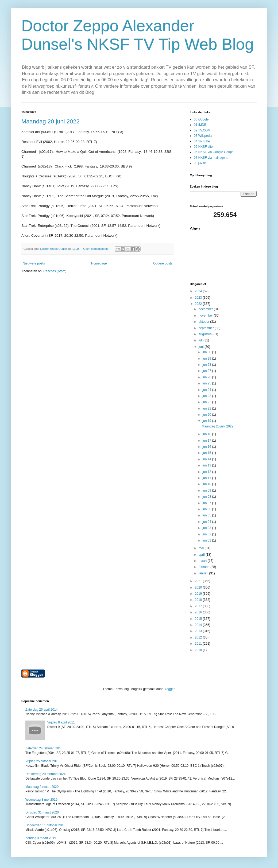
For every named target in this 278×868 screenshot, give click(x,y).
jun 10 (207, 484)
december (206, 309)
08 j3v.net (201, 163)
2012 (199, 637)
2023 (199, 298)
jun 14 (207, 459)
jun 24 (207, 390)
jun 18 (207, 434)
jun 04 (207, 522)
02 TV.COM (202, 130)
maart (203, 561)
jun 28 (207, 365)
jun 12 (207, 472)
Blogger (169, 689)
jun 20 (207, 415)
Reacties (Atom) (55, 271)
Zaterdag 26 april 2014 (42, 710)
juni (202, 347)
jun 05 (207, 515)
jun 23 (207, 396)
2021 (199, 581)
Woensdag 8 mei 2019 (41, 800)
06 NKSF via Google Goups (214, 152)
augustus (206, 334)
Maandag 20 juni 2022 (51, 121)
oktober (204, 322)
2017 (199, 606)
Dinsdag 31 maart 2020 (42, 812)
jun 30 (207, 352)
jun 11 (207, 478)
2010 (199, 650)
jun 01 (207, 540)
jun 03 (207, 528)
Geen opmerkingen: (96, 249)
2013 (199, 631)
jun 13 (207, 465)
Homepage (99, 263)
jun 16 (207, 447)
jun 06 (207, 509)
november (206, 316)
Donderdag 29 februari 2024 (45, 774)
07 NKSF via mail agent (211, 158)
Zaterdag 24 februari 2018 (44, 748)
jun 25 (207, 383)
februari (204, 567)
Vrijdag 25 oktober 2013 (42, 761)
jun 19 (207, 421)
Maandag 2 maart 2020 (42, 787)
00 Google (201, 119)
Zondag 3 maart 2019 (41, 838)
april (202, 555)
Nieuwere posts (34, 263)
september (207, 328)
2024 (199, 291)
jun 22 (207, 402)
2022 (199, 304)
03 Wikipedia (203, 136)
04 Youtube (202, 141)
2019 (199, 594)
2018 (199, 600)
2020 (199, 587)
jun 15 (207, 453)
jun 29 (207, 359)
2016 (199, 612)
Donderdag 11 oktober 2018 (45, 825)
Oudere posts (163, 263)
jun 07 (207, 503)
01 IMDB (200, 125)
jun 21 (207, 408)
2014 (199, 625)
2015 (199, 619)
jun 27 (207, 371)
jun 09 (207, 491)
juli (201, 340)
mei (202, 548)
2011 (199, 644)
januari (204, 573)
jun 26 (207, 377)
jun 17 (207, 441)
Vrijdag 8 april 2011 (61, 722)
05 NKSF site (203, 147)
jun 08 (207, 497)
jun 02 (207, 534)
